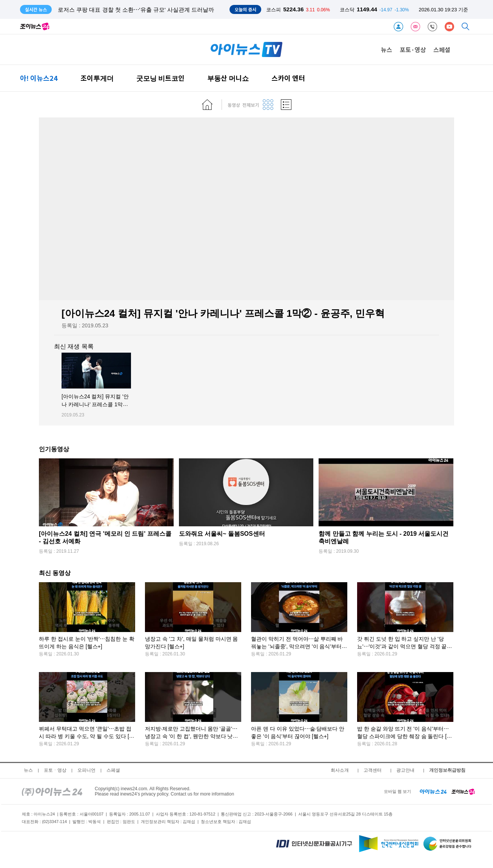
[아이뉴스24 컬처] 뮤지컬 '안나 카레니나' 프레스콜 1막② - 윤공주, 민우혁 (95, 405)
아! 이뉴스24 (39, 78)
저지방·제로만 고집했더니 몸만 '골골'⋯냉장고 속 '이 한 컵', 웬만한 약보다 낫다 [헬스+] (191, 736)
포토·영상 (413, 49)
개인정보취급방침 (447, 770)
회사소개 (340, 770)
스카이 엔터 (288, 78)
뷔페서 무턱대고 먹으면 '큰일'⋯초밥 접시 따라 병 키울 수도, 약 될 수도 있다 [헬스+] (87, 736)
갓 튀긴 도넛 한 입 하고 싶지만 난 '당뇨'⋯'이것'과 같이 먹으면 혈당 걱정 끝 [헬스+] (402, 647)
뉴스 (387, 49)
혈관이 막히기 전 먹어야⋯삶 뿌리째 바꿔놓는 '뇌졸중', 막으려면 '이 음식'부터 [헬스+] (297, 647)
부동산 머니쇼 (228, 78)
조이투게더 (97, 78)
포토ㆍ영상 (55, 770)
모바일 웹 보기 (397, 791)
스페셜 (442, 49)
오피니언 (86, 770)
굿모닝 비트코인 (160, 78)
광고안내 (405, 770)
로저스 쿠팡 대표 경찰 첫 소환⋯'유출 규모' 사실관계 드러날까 (136, 10)
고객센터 (373, 770)
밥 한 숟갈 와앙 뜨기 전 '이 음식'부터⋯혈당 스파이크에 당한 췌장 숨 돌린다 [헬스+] (404, 736)
